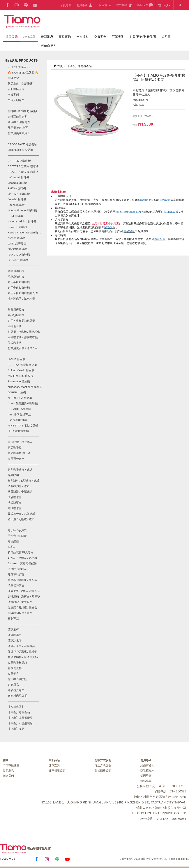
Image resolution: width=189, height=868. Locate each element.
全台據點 (83, 37)
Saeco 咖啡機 (16, 205)
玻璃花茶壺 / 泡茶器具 (21, 646)
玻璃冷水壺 (15, 641)
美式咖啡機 (15, 343)
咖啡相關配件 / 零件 (20, 613)
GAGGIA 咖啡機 (18, 249)
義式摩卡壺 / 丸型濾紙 (21, 514)
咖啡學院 (13, 78)
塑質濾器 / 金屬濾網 (20, 492)
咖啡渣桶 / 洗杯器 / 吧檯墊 (24, 596)
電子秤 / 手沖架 (17, 530)
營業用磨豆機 (16, 310)
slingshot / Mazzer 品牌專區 (25, 387)
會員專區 (66, 5)
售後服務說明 (103, 770)
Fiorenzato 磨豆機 (19, 381)
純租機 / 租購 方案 (19, 122)
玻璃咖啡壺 (15, 635)
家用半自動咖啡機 (19, 282)
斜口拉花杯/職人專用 (21, 552)
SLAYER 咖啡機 (18, 227)
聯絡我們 (145, 5)
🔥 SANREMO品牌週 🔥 (23, 73)
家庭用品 (13, 685)
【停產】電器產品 (19, 712)
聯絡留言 (165, 200)
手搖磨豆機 (15, 326)
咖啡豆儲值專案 (17, 117)
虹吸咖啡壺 (15, 508)
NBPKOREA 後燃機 (20, 398)
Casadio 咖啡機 (17, 183)
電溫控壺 (13, 541)
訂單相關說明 (57, 770)
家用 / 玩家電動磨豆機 (21, 321)
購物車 (105, 6)
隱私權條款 (147, 770)
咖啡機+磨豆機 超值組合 (23, 111)
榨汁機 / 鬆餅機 (17, 679)
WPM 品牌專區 (17, 243)
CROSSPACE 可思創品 (22, 144)
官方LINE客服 (169, 212)
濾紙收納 (13, 475)
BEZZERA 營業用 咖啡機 (23, 166)
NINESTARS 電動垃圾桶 (23, 425)
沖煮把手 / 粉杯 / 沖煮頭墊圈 (25, 591)
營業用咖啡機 (16, 271)
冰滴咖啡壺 (15, 497)
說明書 (166, 37)
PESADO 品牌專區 (19, 409)
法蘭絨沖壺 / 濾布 (19, 486)
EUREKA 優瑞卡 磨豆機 (22, 365)
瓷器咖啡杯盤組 (17, 663)
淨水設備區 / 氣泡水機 (21, 299)
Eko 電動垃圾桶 (17, 420)
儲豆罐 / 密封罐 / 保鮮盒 (22, 607)
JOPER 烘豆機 (17, 392)
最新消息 (47, 37)
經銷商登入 (49, 46)
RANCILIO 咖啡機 (19, 254)
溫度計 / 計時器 (17, 569)
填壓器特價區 (16, 585)
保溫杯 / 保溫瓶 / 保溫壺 (22, 652)
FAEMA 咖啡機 (17, 188)
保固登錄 (12, 37)
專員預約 (65, 37)
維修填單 (29, 37)
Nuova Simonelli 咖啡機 (22, 210)
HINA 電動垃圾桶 (18, 431)
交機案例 (100, 37)
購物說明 (146, 200)
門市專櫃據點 (11, 765)
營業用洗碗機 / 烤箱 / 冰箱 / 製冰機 (26, 348)
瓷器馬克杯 (15, 668)
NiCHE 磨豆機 (16, 359)
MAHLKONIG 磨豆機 (21, 376)
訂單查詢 (118, 37)
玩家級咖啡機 (16, 277)
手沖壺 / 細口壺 (17, 536)
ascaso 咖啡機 (17, 238)
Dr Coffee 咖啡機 (18, 260)
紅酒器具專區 (16, 690)
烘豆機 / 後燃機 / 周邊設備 (24, 332)
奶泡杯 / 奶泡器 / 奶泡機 (22, 558)
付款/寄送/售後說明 (143, 37)
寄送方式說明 (103, 765)
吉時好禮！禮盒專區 (20, 442)
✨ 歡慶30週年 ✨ (19, 67)
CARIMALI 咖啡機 (19, 194)
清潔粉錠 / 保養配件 (20, 602)
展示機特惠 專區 (18, 128)
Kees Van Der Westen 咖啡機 (26, 232)
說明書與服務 (16, 89)
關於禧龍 (124, 5)
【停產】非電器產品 (20, 718)
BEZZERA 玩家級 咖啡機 (23, 172)
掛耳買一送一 (16, 459)
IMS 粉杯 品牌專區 (19, 414)
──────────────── (23, 155)
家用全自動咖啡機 (19, 288)
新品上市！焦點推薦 (20, 84)
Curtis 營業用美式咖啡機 (23, 403)
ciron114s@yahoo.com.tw (130, 212)
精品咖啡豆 (15, 448)
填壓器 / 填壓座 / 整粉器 (22, 580)
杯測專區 (13, 618)
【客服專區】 (16, 707)
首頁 (58, 66)
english (164, 5)
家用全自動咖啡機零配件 (23, 293)
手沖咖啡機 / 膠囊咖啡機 (23, 337)
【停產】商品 (16, 729)
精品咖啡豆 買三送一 (21, 453)
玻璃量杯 (13, 629)
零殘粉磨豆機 (16, 315)
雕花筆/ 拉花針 (17, 574)
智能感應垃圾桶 (17, 696)
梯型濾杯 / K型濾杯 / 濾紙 (23, 481)
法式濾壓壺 (15, 503)
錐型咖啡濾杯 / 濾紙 (20, 470)
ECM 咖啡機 (15, 216)
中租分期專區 (16, 100)
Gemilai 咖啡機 (17, 199)
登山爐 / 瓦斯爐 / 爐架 (21, 519)
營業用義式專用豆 (19, 133)
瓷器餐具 (13, 674)
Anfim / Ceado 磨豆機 (21, 370)
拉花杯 (12, 547)
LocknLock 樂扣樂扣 (20, 150)
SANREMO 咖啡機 (19, 161)
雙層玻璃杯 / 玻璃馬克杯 (23, 657)
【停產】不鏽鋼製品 (20, 723)
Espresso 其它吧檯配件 (22, 563)
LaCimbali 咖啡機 (18, 177)
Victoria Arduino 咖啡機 (22, 221)
